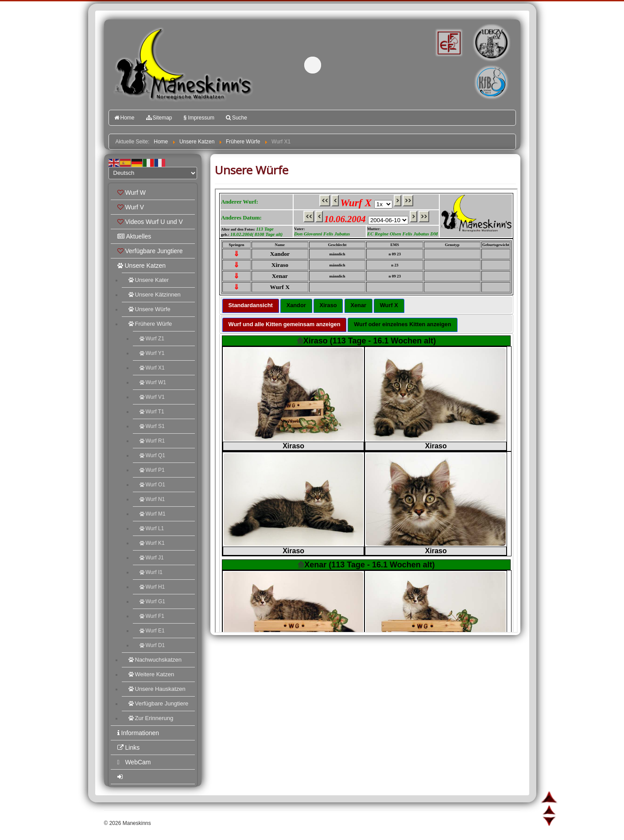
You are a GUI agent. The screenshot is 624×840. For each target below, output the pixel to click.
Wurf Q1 (152, 455)
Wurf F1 (152, 616)
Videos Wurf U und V (150, 222)
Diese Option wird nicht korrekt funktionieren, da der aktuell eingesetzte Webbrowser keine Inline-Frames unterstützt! (366, 411)
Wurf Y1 (152, 353)
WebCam (134, 762)
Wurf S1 (152, 426)
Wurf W (132, 193)
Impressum (199, 118)
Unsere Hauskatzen (157, 689)
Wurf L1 (152, 528)
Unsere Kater (149, 280)
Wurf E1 (152, 631)
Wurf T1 (152, 412)
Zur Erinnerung (151, 718)
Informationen (138, 733)
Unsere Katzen (142, 266)
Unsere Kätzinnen (155, 295)
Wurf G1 (152, 601)
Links (129, 748)
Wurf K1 (152, 543)
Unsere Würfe (149, 309)
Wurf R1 (152, 441)
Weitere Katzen (151, 674)
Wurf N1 (152, 499)
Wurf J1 (152, 558)
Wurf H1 (152, 587)
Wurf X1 (152, 368)
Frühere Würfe (150, 324)
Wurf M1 (153, 514)
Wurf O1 (152, 485)
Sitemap (159, 118)
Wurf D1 (152, 645)
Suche (236, 118)
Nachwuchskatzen (155, 660)
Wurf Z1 (152, 339)
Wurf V (131, 207)
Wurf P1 (152, 470)
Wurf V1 (152, 397)
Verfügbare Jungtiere (150, 251)
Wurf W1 (153, 382)
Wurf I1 (151, 572)
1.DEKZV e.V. (490, 42)
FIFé (448, 42)
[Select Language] (153, 173)
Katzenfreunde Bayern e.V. (473, 69)
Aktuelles (134, 236)
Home (124, 118)
